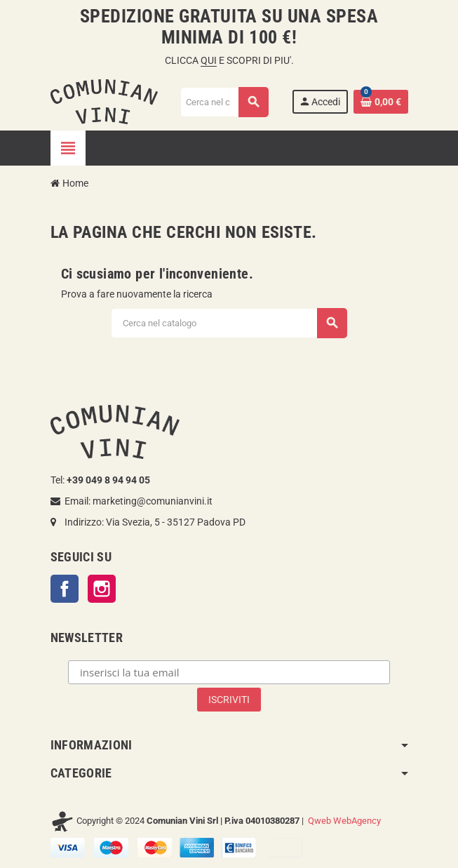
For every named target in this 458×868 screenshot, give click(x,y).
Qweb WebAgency (344, 821)
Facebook (65, 589)
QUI (209, 60)
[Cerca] (224, 102)
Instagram (102, 589)
